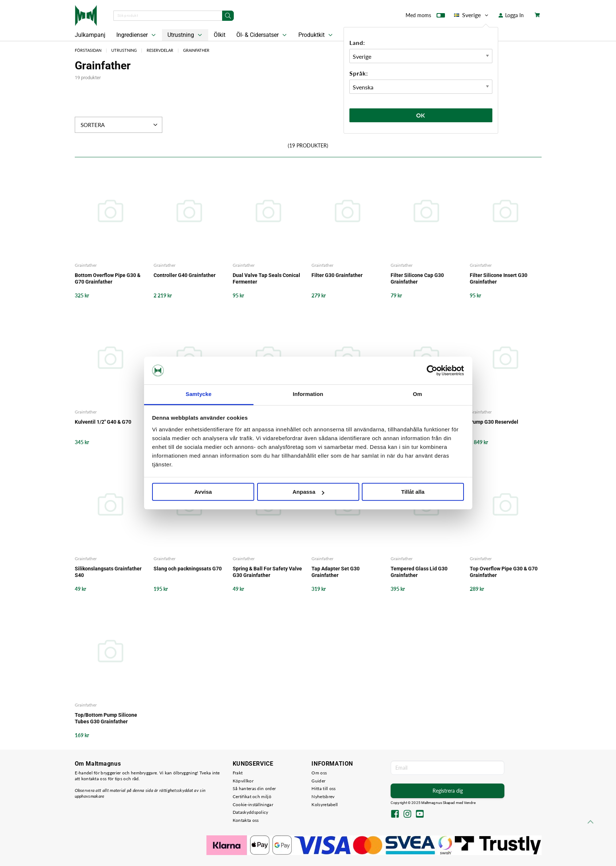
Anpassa (308, 492)
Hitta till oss (324, 788)
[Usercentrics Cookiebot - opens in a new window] (432, 370)
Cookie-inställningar (253, 805)
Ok (421, 115)
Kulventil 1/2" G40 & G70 (103, 422)
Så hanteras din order (254, 788)
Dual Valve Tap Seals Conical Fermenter (266, 278)
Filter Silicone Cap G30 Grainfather (417, 278)
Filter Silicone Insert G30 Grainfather (499, 278)
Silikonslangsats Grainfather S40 (108, 572)
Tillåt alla (413, 492)
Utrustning (185, 35)
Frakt (238, 773)
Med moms (425, 17)
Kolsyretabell (325, 805)
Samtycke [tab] (199, 394)
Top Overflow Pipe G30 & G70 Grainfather (504, 572)
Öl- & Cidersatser (262, 35)
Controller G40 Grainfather (185, 275)
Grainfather (196, 50)
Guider (318, 781)
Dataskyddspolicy (251, 812)
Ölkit (220, 35)
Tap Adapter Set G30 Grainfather (336, 572)
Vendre (470, 803)
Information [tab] (308, 394)
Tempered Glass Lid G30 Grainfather (419, 572)
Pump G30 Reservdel (494, 422)
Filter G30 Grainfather (337, 275)
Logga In (511, 15)
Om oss (319, 773)
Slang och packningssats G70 (188, 569)
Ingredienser (137, 35)
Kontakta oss (246, 820)
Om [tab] (417, 394)
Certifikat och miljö (252, 796)
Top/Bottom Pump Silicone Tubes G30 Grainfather (106, 718)
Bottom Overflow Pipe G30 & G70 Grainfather (108, 278)
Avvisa (203, 492)
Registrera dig (448, 791)
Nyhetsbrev (323, 796)
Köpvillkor (243, 781)
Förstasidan (88, 50)
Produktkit (316, 35)
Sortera (120, 125)
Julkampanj (90, 35)
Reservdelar (160, 50)
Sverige (472, 15)
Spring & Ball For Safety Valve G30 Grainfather (267, 572)
